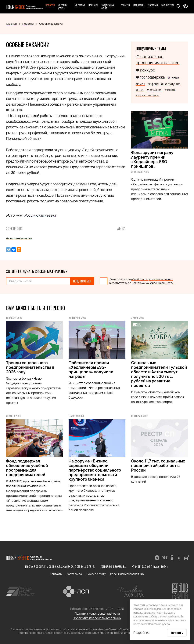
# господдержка (150, 77)
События (126, 5)
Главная (11, 24)
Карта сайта (74, 574)
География (153, 5)
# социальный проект (148, 96)
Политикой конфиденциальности (153, 283)
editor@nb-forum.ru (113, 566)
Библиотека (168, 5)
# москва (170, 90)
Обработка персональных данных (97, 618)
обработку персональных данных (152, 279)
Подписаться (82, 281)
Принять (177, 633)
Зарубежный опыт (108, 7)
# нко (140, 90)
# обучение (154, 90)
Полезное (93, 5)
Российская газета (40, 215)
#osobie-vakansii (19, 238)
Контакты (56, 574)
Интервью (80, 5)
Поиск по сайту (96, 574)
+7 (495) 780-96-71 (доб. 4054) (150, 566)
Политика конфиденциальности (97, 614)
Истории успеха (62, 7)
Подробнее (141, 633)
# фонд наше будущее (164, 84)
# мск (140, 84)
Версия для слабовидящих (127, 574)
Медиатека (139, 5)
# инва (173, 77)
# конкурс (145, 70)
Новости (50, 5)
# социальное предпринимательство (158, 60)
